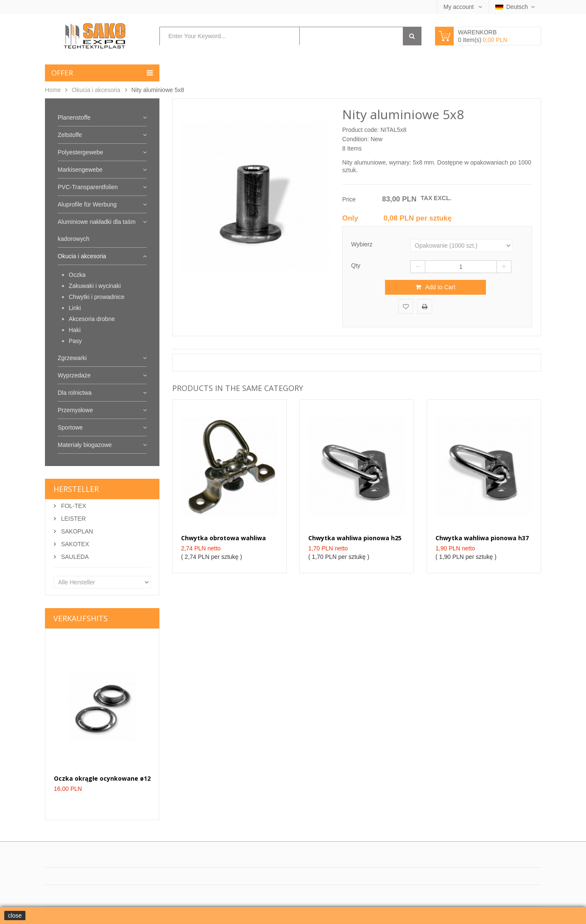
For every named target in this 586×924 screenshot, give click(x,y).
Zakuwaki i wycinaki (95, 286)
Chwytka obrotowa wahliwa (223, 538)
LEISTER (73, 519)
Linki (75, 308)
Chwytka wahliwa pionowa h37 (482, 538)
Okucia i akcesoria (96, 90)
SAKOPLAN (76, 531)
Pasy (75, 341)
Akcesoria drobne (92, 319)
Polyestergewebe (80, 152)
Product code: (360, 130)
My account (459, 7)
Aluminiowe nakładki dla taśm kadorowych (97, 230)
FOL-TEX (73, 506)
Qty (356, 265)
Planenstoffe (74, 117)
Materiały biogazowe (85, 445)
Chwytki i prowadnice (97, 297)
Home (53, 90)
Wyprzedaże (74, 375)
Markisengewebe (80, 170)
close (15, 916)
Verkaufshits (81, 618)
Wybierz (363, 244)
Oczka (77, 275)
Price (349, 199)
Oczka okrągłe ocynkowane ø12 (102, 778)
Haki (75, 330)
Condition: (356, 139)
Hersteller (76, 489)
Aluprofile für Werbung (87, 204)
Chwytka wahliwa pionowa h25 (355, 538)
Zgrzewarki (72, 358)
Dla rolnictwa (75, 393)
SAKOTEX (74, 544)
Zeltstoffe (70, 135)
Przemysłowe (75, 410)
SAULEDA (74, 557)
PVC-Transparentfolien (88, 187)
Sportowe (70, 427)
